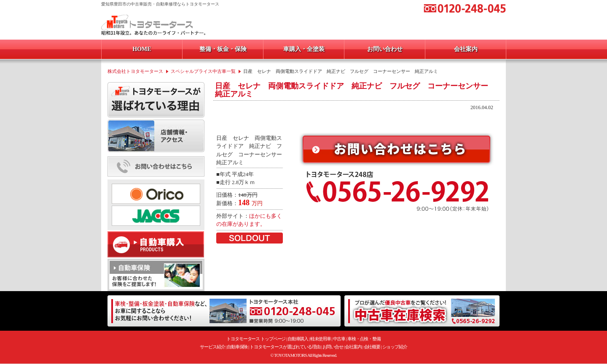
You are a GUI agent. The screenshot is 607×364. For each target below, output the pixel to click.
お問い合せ (333, 347)
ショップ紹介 (395, 347)
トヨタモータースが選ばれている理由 (285, 347)
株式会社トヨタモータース (135, 71)
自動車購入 (298, 339)
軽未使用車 (321, 339)
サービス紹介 (212, 347)
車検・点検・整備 (364, 339)
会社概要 (372, 347)
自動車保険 (237, 347)
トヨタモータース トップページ (256, 339)
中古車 (339, 339)
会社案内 (353, 347)
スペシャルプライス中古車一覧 (203, 71)
